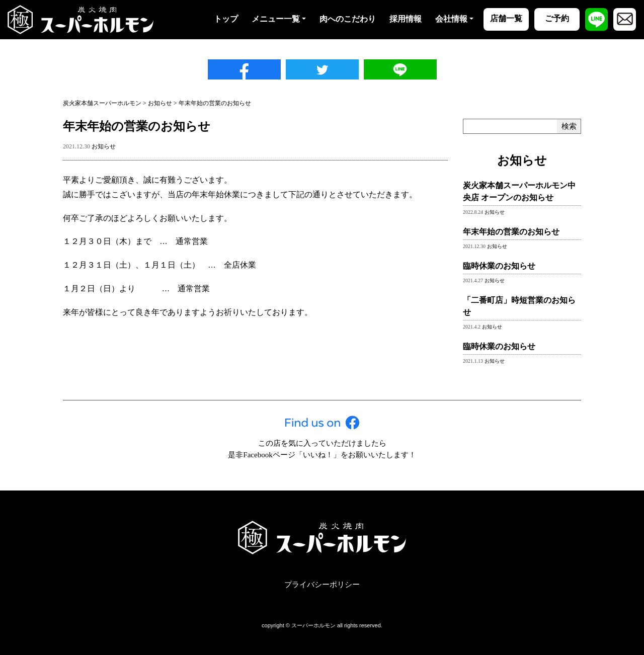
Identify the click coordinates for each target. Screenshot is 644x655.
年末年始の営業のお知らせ (511, 232)
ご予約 (557, 18)
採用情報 (406, 19)
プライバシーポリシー (322, 584)
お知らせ (104, 146)
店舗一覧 (506, 18)
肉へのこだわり (348, 19)
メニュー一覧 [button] (276, 19)
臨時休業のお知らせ (499, 266)
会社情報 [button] (451, 19)
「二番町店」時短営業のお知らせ (519, 306)
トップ (226, 19)
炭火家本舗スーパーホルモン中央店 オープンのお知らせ (519, 191)
